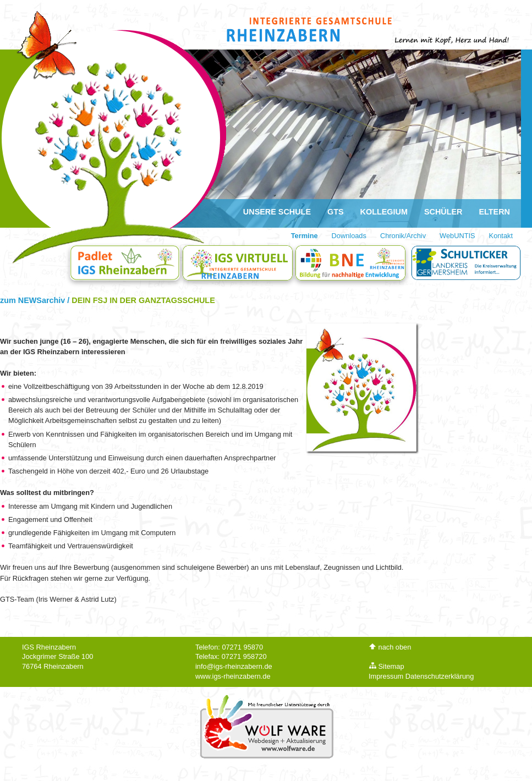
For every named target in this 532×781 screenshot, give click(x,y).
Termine (305, 236)
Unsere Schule (277, 212)
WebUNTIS (457, 236)
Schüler (443, 212)
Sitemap (386, 666)
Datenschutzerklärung (440, 676)
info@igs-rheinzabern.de (234, 666)
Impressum (386, 676)
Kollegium (384, 212)
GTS (336, 212)
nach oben (390, 647)
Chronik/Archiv (403, 236)
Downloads (349, 236)
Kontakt (501, 236)
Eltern (495, 212)
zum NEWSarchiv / (36, 300)
